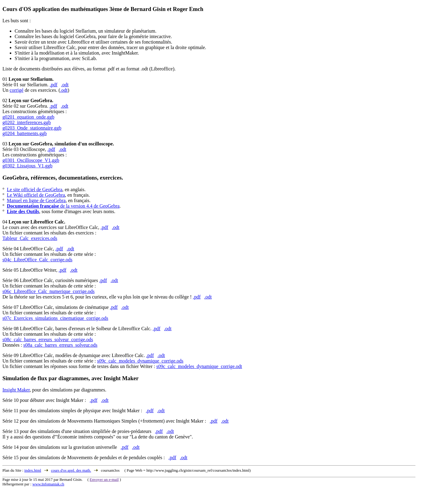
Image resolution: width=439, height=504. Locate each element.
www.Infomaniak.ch (48, 484)
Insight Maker (16, 390)
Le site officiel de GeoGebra (34, 189)
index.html (33, 470)
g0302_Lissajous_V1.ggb (27, 166)
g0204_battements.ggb (25, 133)
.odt (65, 85)
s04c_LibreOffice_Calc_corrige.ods (37, 260)
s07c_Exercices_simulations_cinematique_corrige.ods (55, 318)
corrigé (17, 90)
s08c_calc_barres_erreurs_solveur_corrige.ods (48, 340)
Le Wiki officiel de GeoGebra (36, 195)
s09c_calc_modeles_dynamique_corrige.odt (199, 366)
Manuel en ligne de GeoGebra (36, 200)
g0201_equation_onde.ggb (28, 117)
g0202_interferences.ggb (27, 122)
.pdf (54, 85)
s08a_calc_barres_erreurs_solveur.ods (60, 345)
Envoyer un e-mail (104, 480)
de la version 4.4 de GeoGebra (63, 206)
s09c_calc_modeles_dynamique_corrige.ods (140, 361)
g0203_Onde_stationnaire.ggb (32, 128)
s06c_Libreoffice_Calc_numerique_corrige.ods (48, 291)
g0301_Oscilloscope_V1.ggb (31, 160)
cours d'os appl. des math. (71, 470)
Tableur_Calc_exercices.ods (30, 238)
